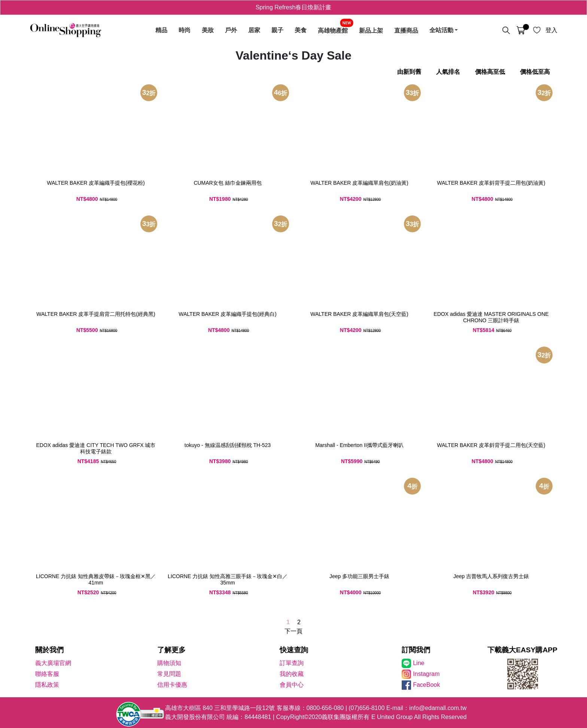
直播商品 (406, 30)
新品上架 (371, 30)
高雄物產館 (333, 30)
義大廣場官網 (53, 663)
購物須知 (169, 663)
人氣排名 (448, 72)
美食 (301, 30)
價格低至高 (535, 72)
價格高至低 (490, 72)
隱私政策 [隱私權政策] (47, 685)
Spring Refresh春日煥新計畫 (294, 7)
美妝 (208, 30)
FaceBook (426, 685)
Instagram (426, 674)
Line (419, 663)
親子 (277, 30)
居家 (254, 30)
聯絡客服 (47, 674)
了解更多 (171, 650)
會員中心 (292, 685)
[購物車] (521, 30)
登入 (551, 30)
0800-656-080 (325, 708)
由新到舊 (409, 72)
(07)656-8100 (367, 708)
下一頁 (293, 631)
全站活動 (441, 30)
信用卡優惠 (172, 685)
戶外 (231, 30)
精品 (161, 30)
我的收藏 (292, 674)
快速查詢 (294, 650)
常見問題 (169, 674)
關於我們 (49, 650)
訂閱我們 (416, 650)
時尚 (185, 30)
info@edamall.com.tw (438, 708)
